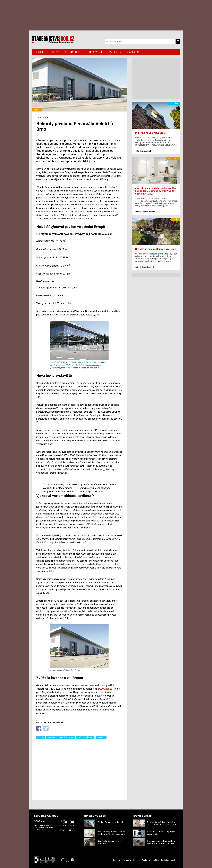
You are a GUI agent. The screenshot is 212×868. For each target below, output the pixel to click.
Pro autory (127, 860)
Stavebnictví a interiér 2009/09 (61, 737)
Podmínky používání (170, 860)
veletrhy (101, 737)
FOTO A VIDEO (94, 52)
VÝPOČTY (115, 52)
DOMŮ (39, 52)
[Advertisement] (79, 768)
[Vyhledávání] (140, 42)
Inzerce (136, 860)
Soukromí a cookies (150, 860)
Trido (41, 737)
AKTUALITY (72, 52)
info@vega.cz (65, 830)
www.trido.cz (106, 689)
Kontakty (116, 860)
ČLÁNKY (54, 52)
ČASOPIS (133, 52)
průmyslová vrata (85, 737)
